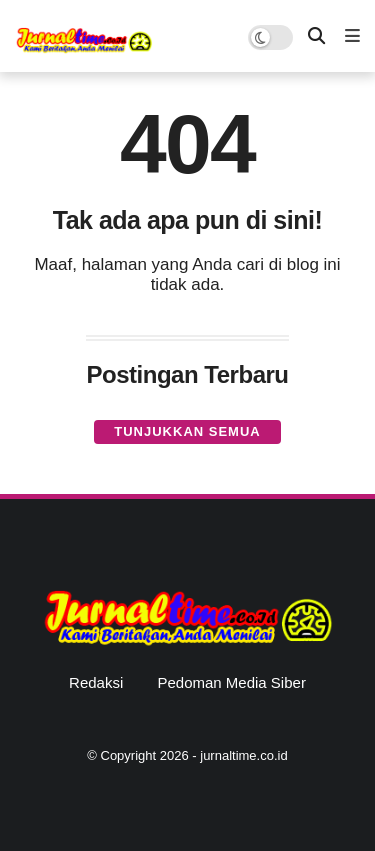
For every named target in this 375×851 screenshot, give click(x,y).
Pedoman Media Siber (231, 682)
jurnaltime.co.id (243, 755)
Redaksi (96, 682)
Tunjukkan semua (187, 431)
